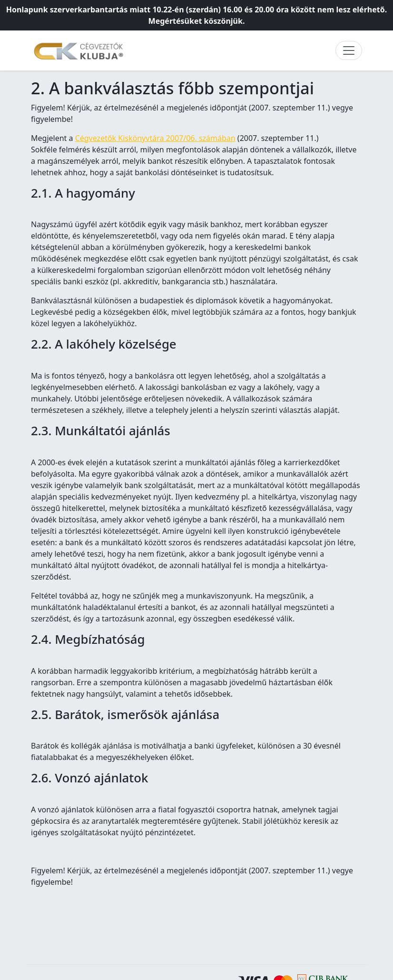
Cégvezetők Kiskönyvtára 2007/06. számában (155, 138)
